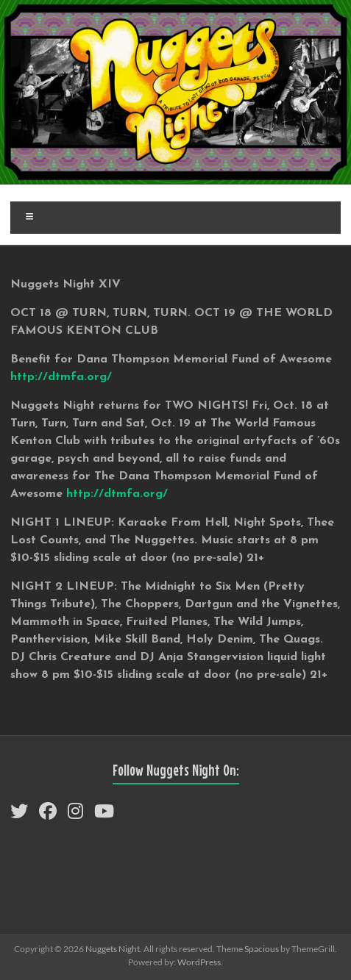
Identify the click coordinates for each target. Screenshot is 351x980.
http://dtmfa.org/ (61, 377)
